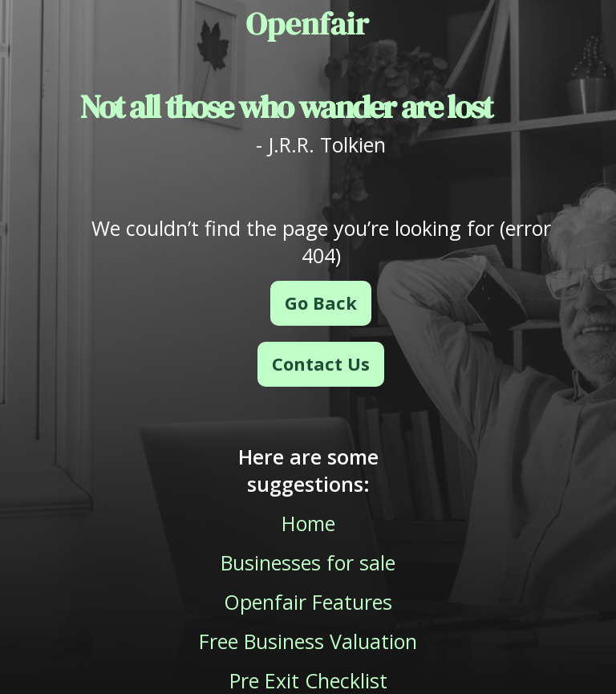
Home (308, 523)
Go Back (321, 302)
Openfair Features (308, 602)
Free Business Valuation (308, 641)
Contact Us (321, 363)
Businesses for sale (308, 562)
